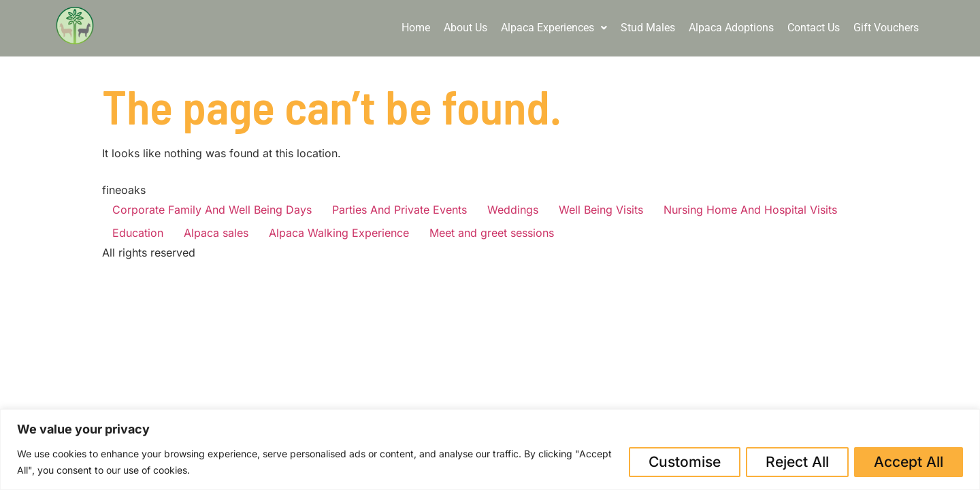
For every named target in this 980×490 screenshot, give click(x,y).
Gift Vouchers (886, 28)
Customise (685, 462)
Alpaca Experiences (554, 28)
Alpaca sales (216, 233)
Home (416, 28)
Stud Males (648, 28)
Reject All (797, 462)
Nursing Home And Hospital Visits (750, 210)
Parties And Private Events (399, 210)
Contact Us (814, 28)
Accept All (909, 462)
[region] (490, 450)
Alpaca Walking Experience (339, 233)
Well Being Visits (601, 210)
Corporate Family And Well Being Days (212, 210)
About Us (465, 28)
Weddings (513, 210)
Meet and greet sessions (492, 233)
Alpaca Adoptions (731, 28)
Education (138, 233)
